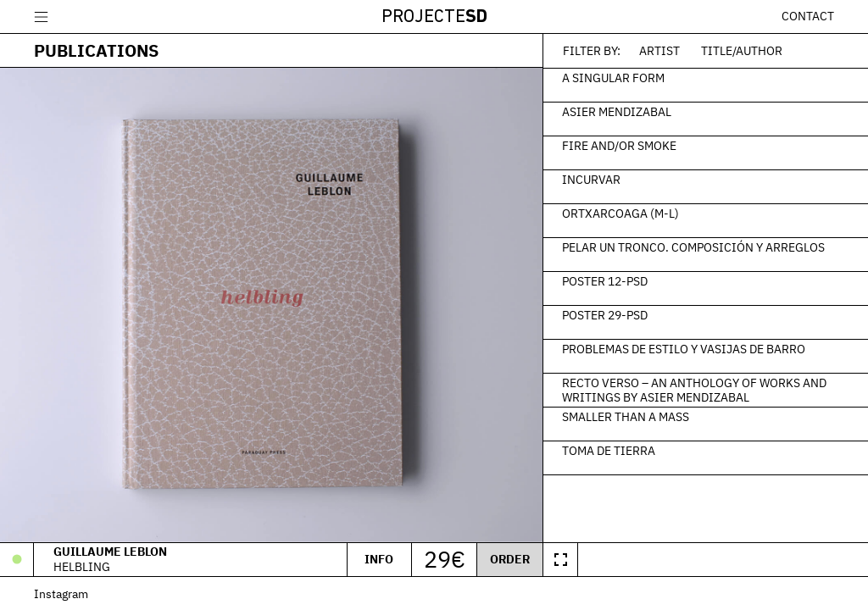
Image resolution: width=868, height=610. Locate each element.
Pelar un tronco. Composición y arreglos (693, 247)
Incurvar (591, 179)
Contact (808, 16)
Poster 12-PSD (605, 280)
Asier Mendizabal (617, 111)
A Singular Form (613, 77)
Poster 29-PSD (605, 314)
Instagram (61, 593)
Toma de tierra (609, 450)
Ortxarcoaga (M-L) (620, 213)
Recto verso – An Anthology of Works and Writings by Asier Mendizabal (694, 390)
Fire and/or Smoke (619, 145)
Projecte (434, 17)
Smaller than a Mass (626, 416)
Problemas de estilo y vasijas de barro (684, 348)
